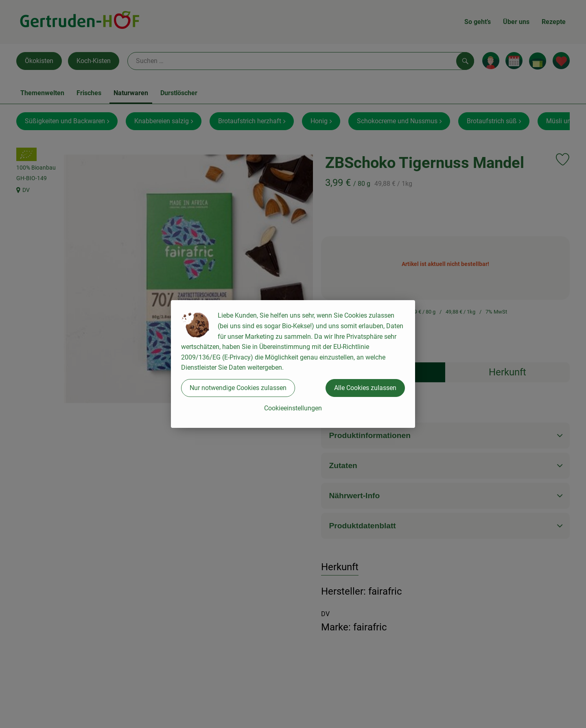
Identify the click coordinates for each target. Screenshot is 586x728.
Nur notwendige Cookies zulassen (238, 388)
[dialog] (293, 364)
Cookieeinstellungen (293, 408)
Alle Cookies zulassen (365, 388)
